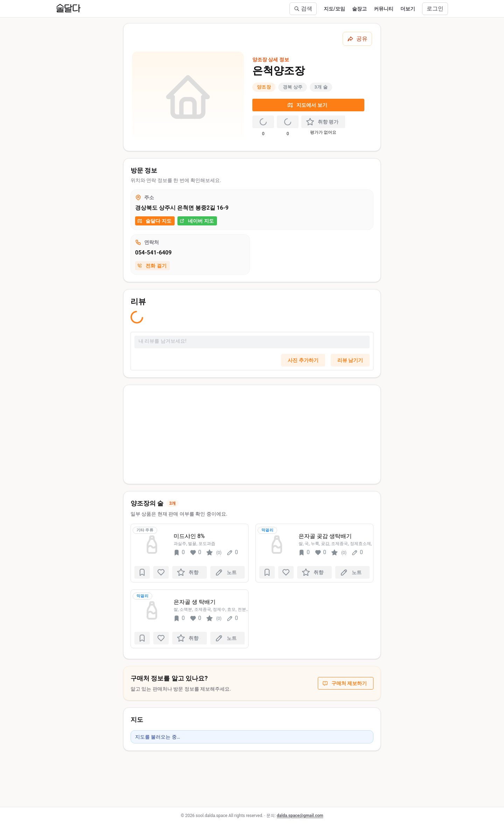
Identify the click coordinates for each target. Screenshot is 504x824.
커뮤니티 (384, 9)
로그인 (435, 9)
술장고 (359, 9)
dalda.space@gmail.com (300, 816)
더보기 (408, 9)
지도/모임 (334, 9)
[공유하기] (357, 39)
